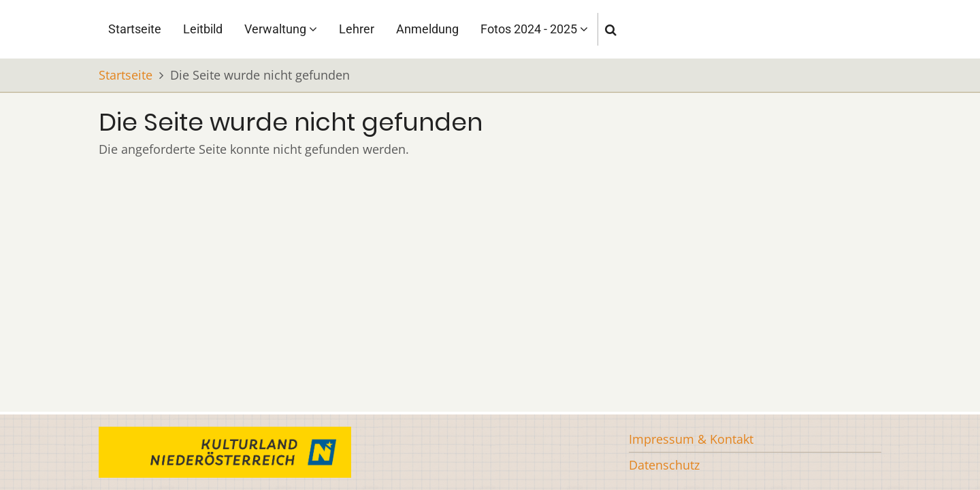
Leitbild (203, 29)
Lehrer (357, 29)
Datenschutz (664, 465)
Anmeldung (427, 29)
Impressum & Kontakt (691, 439)
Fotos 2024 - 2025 (534, 29)
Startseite (135, 29)
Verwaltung (281, 29)
